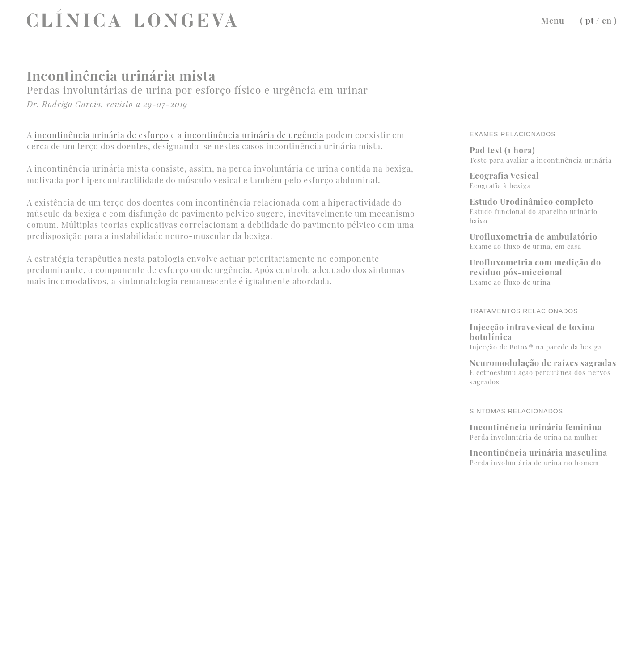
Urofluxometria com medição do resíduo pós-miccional (543, 272)
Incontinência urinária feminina (543, 432)
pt (590, 21)
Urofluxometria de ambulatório (543, 241)
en (607, 21)
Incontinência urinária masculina (543, 457)
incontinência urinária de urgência (254, 135)
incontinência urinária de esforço (102, 135)
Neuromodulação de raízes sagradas (543, 372)
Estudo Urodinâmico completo (543, 211)
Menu (553, 21)
